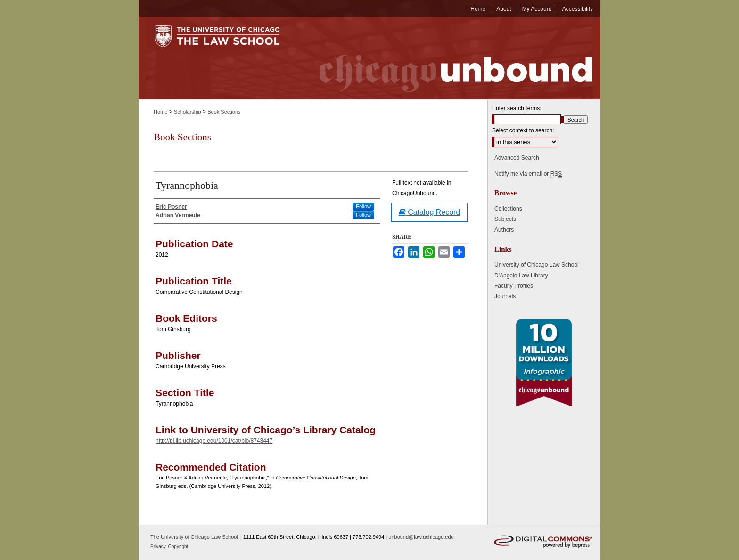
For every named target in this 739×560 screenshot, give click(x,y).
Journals (505, 296)
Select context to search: (523, 130)
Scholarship (187, 112)
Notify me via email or (528, 174)
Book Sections (224, 112)
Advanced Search (517, 158)
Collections (508, 209)
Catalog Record (430, 212)
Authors (504, 230)
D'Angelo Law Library (521, 276)
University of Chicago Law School (537, 265)
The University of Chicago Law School (194, 537)
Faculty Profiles (514, 286)
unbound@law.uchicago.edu (421, 537)
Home (160, 112)
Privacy (159, 547)
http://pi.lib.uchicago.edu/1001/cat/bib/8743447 (214, 441)
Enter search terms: (517, 108)
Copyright (178, 547)
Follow (363, 206)
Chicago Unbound (447, 58)
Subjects (505, 219)
